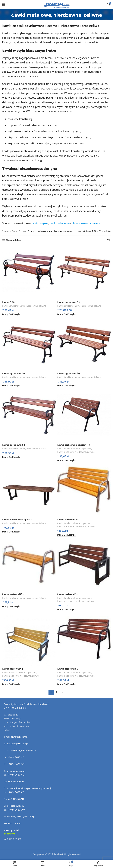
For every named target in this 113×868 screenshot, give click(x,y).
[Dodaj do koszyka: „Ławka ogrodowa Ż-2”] (11, 386)
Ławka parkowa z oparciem (78, 449)
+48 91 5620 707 (16, 810)
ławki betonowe (60, 223)
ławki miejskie (40, 223)
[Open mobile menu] (4, 4)
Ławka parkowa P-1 (68, 594)
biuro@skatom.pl (20, 737)
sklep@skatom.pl (20, 744)
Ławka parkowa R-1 (68, 669)
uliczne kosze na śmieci (86, 223)
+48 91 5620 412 (16, 758)
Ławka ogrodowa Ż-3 (69, 373)
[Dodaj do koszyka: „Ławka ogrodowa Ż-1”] (66, 315)
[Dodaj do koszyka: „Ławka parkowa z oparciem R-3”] (66, 461)
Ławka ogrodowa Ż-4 (14, 445)
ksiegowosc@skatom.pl (23, 817)
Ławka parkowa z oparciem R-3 (74, 445)
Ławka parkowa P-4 (13, 669)
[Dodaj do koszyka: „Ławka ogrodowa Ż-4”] (11, 457)
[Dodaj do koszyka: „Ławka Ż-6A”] (11, 315)
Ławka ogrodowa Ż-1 (69, 302)
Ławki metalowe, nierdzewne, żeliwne (28, 306)
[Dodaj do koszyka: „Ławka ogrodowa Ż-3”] (66, 386)
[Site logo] (56, 4)
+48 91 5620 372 (16, 764)
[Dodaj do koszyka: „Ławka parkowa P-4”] (11, 685)
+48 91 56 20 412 (13, 840)
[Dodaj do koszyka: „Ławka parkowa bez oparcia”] (11, 532)
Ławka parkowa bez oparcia (17, 519)
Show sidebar (13, 240)
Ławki (24, 231)
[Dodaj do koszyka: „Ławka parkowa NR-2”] (11, 607)
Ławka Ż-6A (9, 302)
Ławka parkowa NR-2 (14, 594)
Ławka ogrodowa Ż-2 (14, 373)
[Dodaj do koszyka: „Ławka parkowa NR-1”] (66, 535)
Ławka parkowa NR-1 (69, 519)
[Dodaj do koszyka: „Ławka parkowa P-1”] (66, 610)
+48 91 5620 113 (16, 782)
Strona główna (10, 231)
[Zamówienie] (109, 240)
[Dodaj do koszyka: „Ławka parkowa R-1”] (66, 685)
